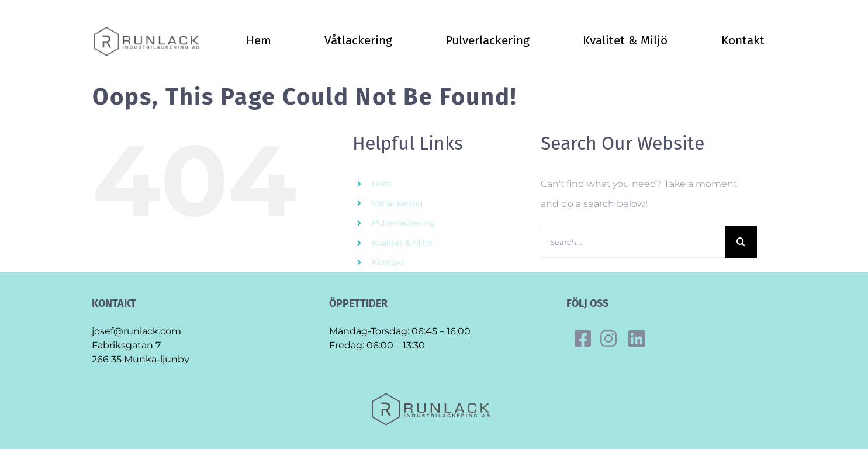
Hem (382, 184)
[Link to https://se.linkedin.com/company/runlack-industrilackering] (637, 339)
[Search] (741, 242)
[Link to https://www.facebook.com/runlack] (583, 339)
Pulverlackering (404, 223)
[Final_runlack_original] (149, 30)
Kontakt (388, 262)
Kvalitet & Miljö (402, 243)
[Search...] (633, 242)
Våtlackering (397, 203)
